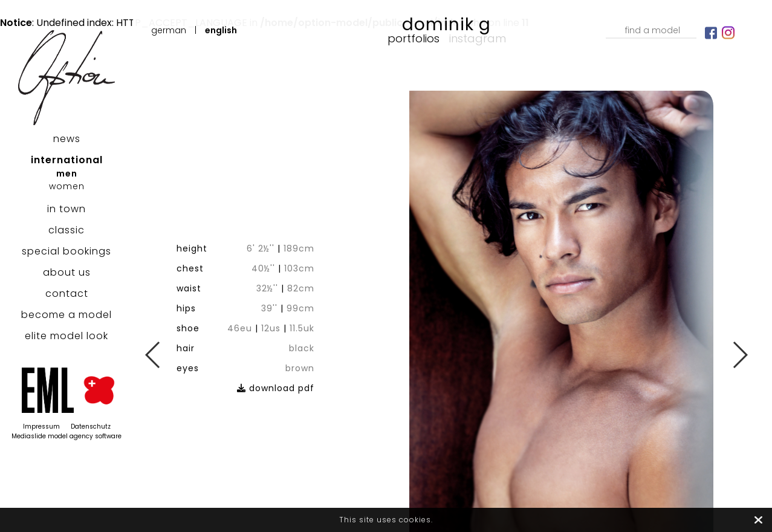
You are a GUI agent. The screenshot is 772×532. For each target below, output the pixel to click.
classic (66, 230)
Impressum (41, 427)
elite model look (66, 336)
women (67, 186)
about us (67, 272)
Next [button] (740, 355)
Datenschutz (91, 427)
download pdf (285, 375)
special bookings (66, 251)
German (169, 30)
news (67, 139)
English (221, 30)
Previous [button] (153, 355)
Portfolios (414, 38)
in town (66, 209)
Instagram (478, 38)
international (67, 160)
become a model (66, 315)
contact (67, 294)
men (67, 174)
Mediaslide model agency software (66, 436)
